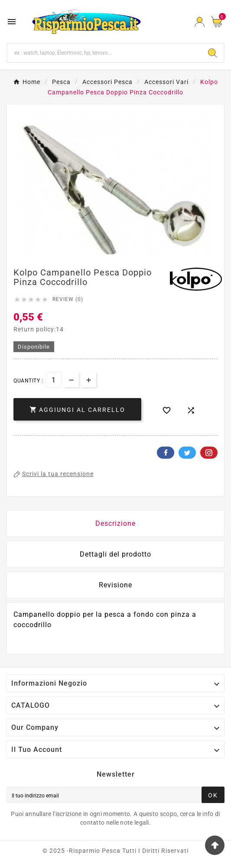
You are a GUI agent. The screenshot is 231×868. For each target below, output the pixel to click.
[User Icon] (200, 22)
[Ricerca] (104, 53)
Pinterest (209, 453)
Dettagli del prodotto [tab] (115, 554)
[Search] (212, 53)
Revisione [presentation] (115, 585)
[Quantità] (54, 380)
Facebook (166, 453)
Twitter (187, 453)
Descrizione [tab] (115, 523)
